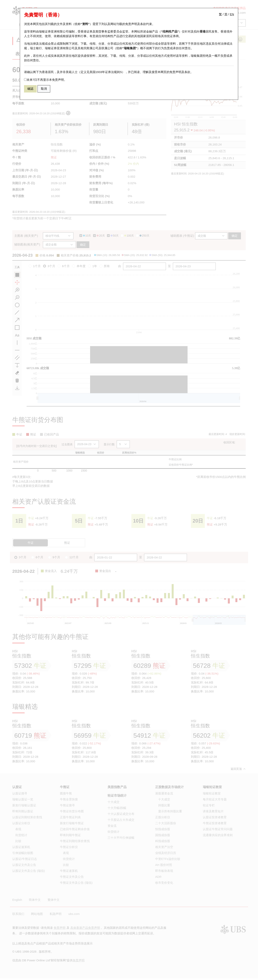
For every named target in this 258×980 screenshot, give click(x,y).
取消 (44, 89)
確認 (30, 89)
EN (232, 14)
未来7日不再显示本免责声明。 (45, 80)
